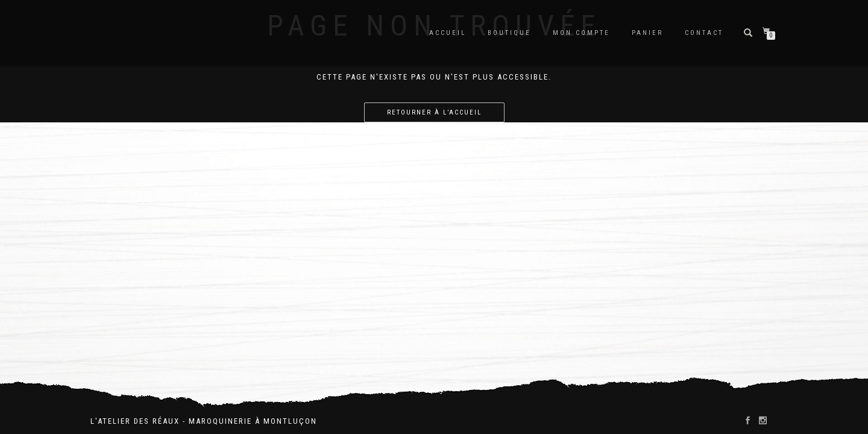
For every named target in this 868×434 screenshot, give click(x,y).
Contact (704, 33)
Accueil (448, 33)
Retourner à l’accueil (434, 112)
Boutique (509, 33)
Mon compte (581, 33)
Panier (647, 33)
